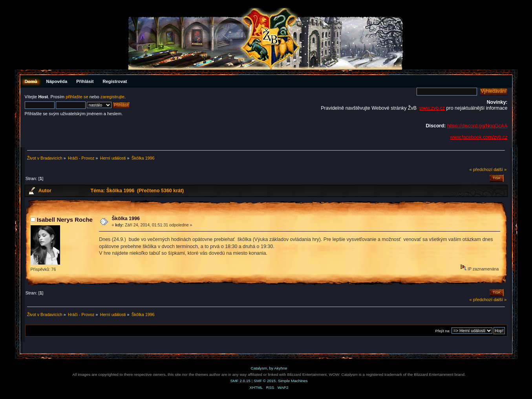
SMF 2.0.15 (240, 381)
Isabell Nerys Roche (65, 220)
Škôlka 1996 (125, 219)
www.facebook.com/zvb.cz (479, 137)
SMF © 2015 (265, 381)
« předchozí (481, 169)
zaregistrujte (112, 97)
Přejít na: (443, 331)
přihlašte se (77, 97)
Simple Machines (293, 381)
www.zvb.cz (432, 108)
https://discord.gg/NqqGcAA (477, 126)
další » (500, 169)
